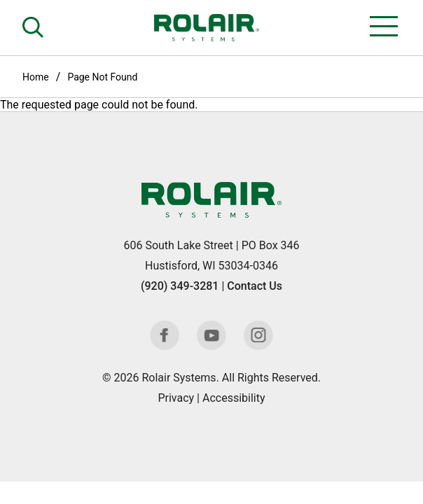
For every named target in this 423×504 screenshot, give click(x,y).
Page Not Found (102, 77)
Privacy (176, 398)
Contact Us (255, 286)
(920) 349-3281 (180, 286)
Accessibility (234, 398)
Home (36, 77)
